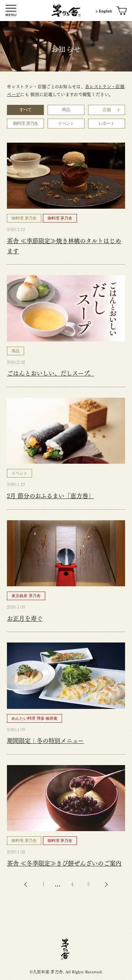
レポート (106, 123)
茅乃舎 (66, 949)
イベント (66, 123)
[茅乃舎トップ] (66, 11)
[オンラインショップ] (122, 11)
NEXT (105, 884)
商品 (66, 110)
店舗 (106, 110)
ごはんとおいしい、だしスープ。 (50, 373)
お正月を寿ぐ (25, 618)
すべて (26, 110)
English (103, 12)
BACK (27, 884)
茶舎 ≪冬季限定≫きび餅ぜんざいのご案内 (64, 863)
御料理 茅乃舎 (26, 123)
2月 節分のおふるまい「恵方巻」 (50, 495)
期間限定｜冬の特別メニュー (45, 740)
